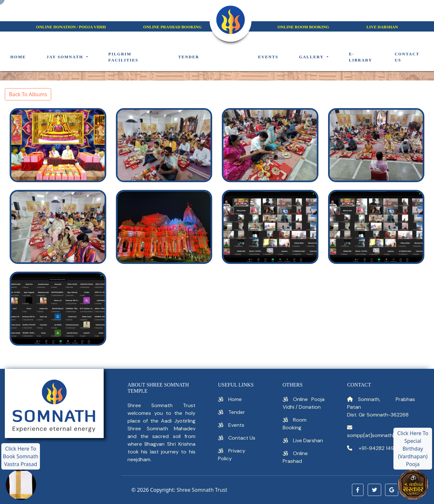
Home (18, 57)
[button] (358, 490)
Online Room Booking (303, 27)
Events (268, 57)
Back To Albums (28, 94)
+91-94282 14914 (378, 448)
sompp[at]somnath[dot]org (380, 435)
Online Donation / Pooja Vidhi (71, 27)
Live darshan (382, 27)
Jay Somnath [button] (66, 57)
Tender (189, 57)
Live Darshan (308, 440)
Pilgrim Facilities (123, 57)
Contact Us (242, 438)
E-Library (361, 57)
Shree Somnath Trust (202, 490)
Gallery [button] (312, 57)
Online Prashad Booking (172, 27)
